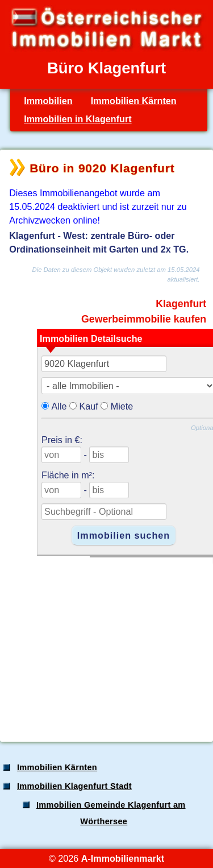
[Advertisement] (105, 643)
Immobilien (48, 101)
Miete (122, 406)
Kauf (89, 406)
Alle (59, 406)
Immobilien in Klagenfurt (78, 119)
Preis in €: (62, 440)
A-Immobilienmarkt (123, 858)
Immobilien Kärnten (134, 101)
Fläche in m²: (68, 475)
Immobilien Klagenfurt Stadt (74, 786)
